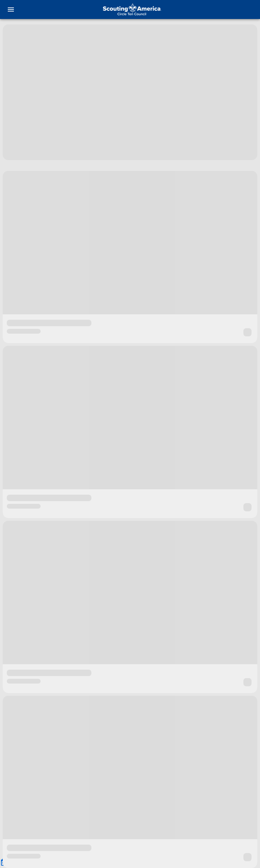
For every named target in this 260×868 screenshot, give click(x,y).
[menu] (11, 9)
